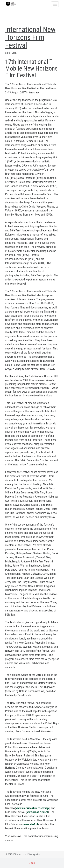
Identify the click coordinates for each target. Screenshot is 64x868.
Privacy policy (34, 854)
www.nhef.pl (31, 824)
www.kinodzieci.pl (37, 812)
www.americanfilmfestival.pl (33, 808)
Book (32, 863)
